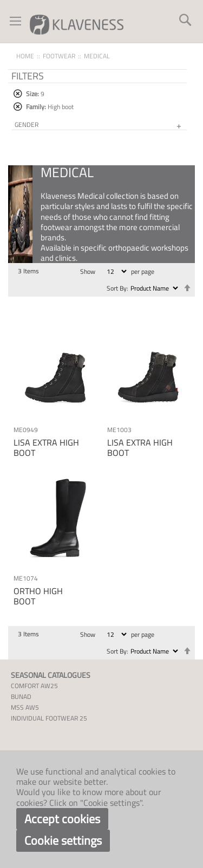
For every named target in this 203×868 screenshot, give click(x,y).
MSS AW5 (25, 707)
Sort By (117, 288)
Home (25, 56)
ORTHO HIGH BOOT (38, 596)
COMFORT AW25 (34, 686)
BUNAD (21, 697)
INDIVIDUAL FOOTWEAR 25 (49, 718)
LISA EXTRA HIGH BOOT (46, 448)
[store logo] (77, 24)
